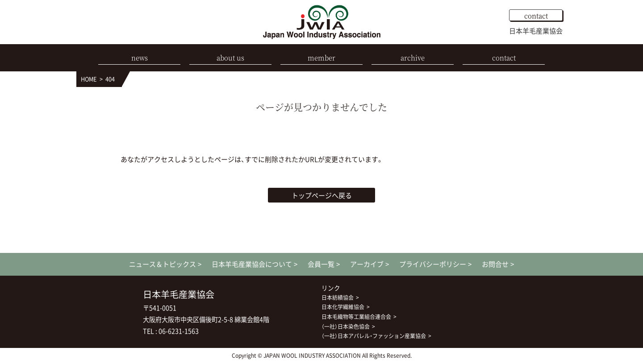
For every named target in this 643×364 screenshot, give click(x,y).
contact (536, 15)
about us (230, 57)
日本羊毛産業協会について (252, 264)
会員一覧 (321, 264)
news (140, 57)
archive (413, 57)
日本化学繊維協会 (343, 307)
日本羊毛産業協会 (536, 31)
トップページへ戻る (322, 195)
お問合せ (495, 264)
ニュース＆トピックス (163, 264)
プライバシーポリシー (433, 264)
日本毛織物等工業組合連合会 (356, 317)
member (321, 57)
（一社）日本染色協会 (346, 327)
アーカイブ (367, 264)
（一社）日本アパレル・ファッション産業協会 (374, 336)
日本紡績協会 (338, 298)
